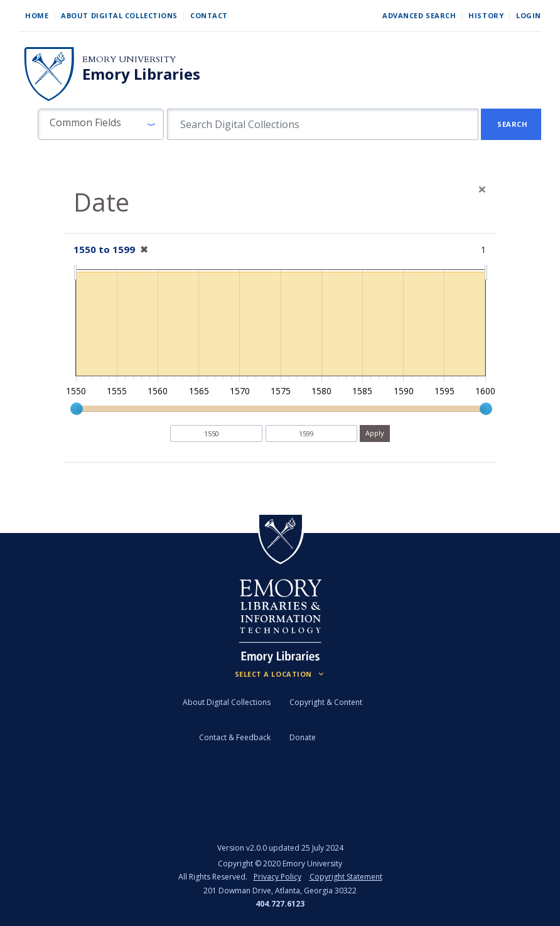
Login (529, 15)
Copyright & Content (326, 702)
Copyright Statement (346, 877)
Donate (303, 737)
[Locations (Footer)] (280, 674)
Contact (209, 15)
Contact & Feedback (235, 737)
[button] (101, 124)
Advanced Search (419, 15)
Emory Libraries (141, 74)
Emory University (129, 59)
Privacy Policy (277, 877)
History (486, 15)
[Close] (482, 189)
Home (37, 15)
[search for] (323, 124)
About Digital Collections (119, 15)
